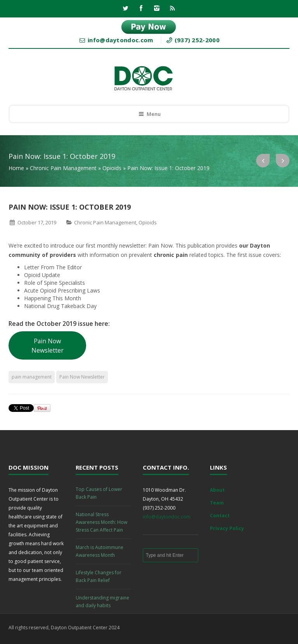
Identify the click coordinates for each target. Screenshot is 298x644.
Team (217, 503)
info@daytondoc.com (167, 517)
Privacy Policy (227, 528)
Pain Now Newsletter (48, 346)
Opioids (112, 168)
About (217, 490)
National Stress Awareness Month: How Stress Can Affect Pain (101, 522)
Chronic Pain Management (63, 168)
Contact (220, 516)
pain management (32, 377)
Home (16, 168)
